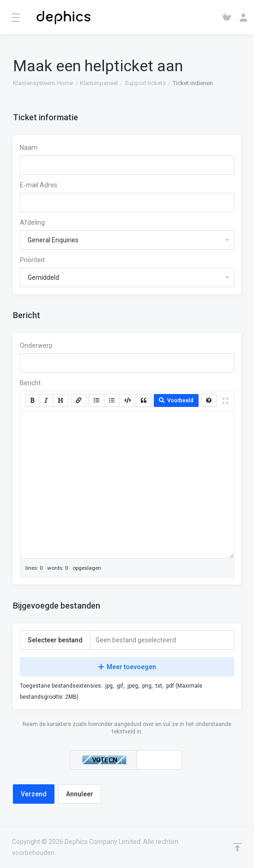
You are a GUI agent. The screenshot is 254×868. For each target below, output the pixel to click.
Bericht (30, 383)
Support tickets (145, 83)
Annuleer (80, 794)
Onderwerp (36, 345)
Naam (29, 148)
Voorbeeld (176, 400)
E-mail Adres (39, 185)
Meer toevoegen (127, 667)
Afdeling (32, 222)
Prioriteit (32, 260)
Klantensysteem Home (43, 83)
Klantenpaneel (99, 83)
